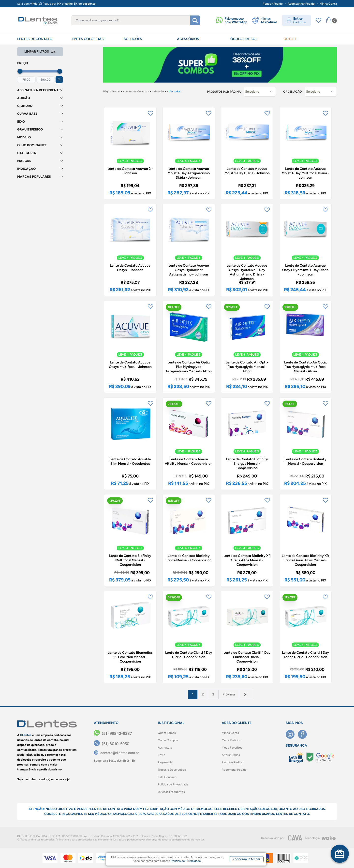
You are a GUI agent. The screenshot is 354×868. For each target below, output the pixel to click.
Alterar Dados (231, 755)
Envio (162, 755)
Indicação (158, 92)
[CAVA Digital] (295, 838)
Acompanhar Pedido (301, 4)
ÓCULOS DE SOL (244, 39)
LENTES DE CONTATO (35, 39)
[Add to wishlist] (150, 113)
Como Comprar (168, 740)
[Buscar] (195, 20)
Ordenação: (293, 92)
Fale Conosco (167, 777)
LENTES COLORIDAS (87, 39)
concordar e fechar (247, 859)
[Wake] (328, 838)
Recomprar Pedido (234, 770)
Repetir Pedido (273, 4)
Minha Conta (328, 4)
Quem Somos (167, 733)
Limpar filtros (40, 52)
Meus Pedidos (231, 740)
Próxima (229, 694)
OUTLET (290, 39)
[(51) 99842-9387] (113, 734)
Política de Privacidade (173, 784)
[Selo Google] (320, 757)
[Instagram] (292, 734)
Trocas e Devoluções (172, 770)
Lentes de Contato (136, 92)
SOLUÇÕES (133, 39)
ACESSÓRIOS (188, 39)
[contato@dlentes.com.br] (116, 753)
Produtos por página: (224, 92)
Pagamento (165, 762)
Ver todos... (175, 92)
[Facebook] (304, 734)
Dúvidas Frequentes (171, 792)
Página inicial (111, 92)
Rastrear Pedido (232, 762)
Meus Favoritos (232, 748)
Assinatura (165, 748)
